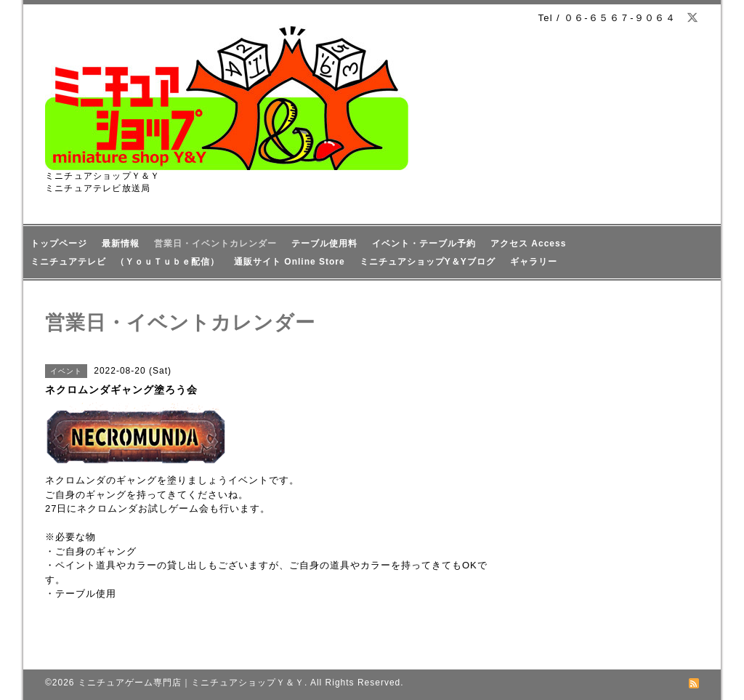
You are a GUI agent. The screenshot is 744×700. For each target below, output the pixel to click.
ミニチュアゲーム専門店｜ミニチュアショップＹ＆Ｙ (191, 683)
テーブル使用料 (324, 244)
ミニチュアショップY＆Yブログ (428, 262)
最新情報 (121, 244)
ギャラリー (534, 262)
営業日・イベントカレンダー (215, 244)
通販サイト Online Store (290, 262)
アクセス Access (528, 244)
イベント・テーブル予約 (424, 244)
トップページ (59, 244)
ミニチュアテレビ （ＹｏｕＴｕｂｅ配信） (125, 262)
